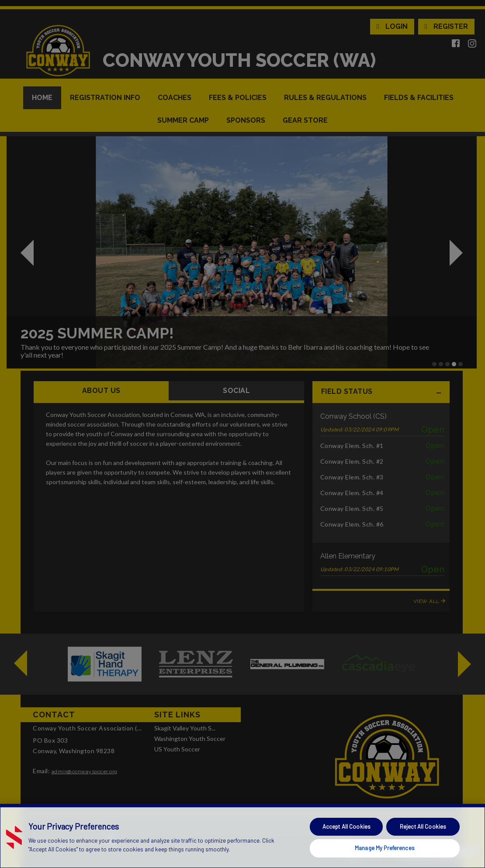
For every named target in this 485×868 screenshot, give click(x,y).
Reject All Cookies (423, 827)
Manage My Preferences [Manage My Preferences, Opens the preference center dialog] (385, 848)
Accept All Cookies (346, 827)
